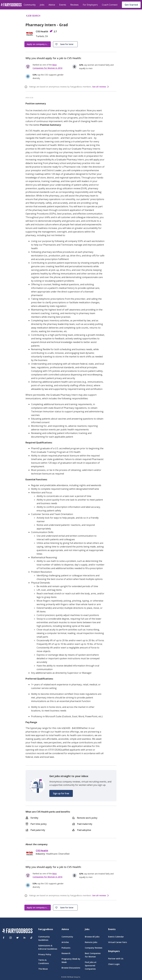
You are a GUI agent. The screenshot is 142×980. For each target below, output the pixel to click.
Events (63, 5)
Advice (52, 5)
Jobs (42, 5)
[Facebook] (4, 938)
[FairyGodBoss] (17, 931)
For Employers (90, 5)
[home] (11, 5)
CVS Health (42, 851)
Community (30, 5)
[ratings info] (26, 87)
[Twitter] (17, 938)
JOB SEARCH (33, 16)
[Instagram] (11, 938)
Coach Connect (110, 5)
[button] (65, 44)
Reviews (74, 5)
